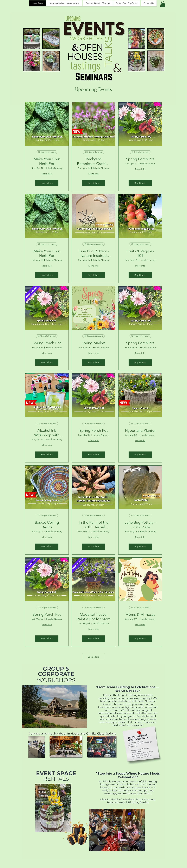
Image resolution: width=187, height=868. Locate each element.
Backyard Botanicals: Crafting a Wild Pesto (93, 161)
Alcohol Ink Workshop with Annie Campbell (47, 433)
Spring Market (93, 343)
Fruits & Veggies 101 (140, 253)
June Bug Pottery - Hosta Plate (140, 525)
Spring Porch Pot (140, 159)
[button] (163, 4)
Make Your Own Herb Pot (47, 161)
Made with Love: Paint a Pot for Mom (94, 617)
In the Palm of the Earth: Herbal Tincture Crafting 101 (94, 525)
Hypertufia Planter (140, 430)
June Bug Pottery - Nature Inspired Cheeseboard (93, 253)
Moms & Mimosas (140, 614)
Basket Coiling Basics (47, 525)
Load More (93, 657)
